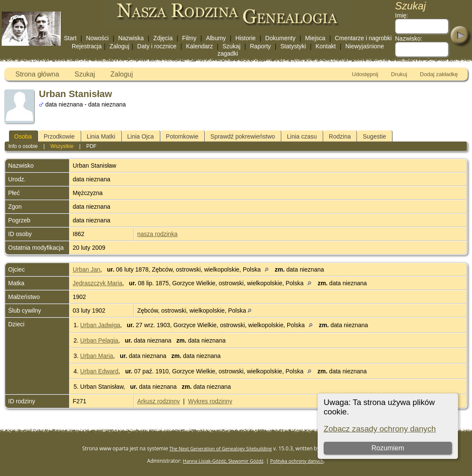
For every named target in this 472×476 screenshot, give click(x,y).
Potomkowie (182, 136)
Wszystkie (62, 146)
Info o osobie (23, 146)
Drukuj (399, 74)
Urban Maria (97, 356)
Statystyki (293, 46)
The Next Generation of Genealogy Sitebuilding (221, 448)
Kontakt (326, 46)
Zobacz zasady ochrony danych (380, 429)
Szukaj (231, 46)
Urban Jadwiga (100, 325)
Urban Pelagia (99, 340)
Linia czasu (302, 136)
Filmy (189, 38)
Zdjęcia (163, 38)
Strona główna (37, 74)
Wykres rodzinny (210, 401)
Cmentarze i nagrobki (363, 38)
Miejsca (315, 38)
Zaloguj (119, 46)
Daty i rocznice (157, 46)
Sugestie (374, 136)
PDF (91, 146)
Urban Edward (100, 371)
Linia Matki (101, 136)
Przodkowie (59, 136)
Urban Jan (87, 269)
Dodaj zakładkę (439, 74)
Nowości (97, 38)
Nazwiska (131, 38)
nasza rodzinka (157, 234)
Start (70, 38)
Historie (246, 38)
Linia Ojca (141, 136)
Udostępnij (365, 74)
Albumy (216, 38)
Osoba (23, 136)
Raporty (261, 46)
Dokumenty (280, 38)
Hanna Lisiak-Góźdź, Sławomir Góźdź (223, 461)
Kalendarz (199, 46)
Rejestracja (87, 46)
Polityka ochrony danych (297, 461)
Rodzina (340, 136)
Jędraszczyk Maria (97, 283)
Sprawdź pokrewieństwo (243, 136)
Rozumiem (388, 448)
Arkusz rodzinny (159, 401)
